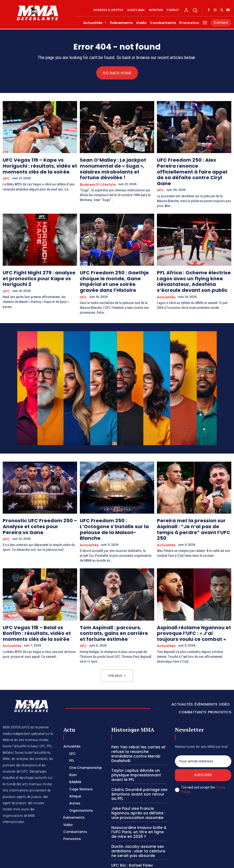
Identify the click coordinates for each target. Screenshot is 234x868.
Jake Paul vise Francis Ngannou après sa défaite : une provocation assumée (139, 769)
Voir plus (117, 640)
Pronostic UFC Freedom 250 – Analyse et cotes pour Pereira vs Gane (36, 503)
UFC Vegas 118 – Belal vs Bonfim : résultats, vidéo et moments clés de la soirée (39, 600)
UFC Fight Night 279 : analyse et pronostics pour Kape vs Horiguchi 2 (40, 263)
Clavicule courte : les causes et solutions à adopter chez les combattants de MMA (139, 841)
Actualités (166, 280)
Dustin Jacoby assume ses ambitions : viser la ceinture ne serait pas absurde (138, 805)
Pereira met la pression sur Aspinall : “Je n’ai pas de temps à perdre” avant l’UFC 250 (193, 503)
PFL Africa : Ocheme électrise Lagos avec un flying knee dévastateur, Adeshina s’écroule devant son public (193, 268)
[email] (203, 725)
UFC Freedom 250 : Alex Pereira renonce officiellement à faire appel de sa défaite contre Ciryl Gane (190, 167)
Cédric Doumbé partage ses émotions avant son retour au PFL (138, 751)
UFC (6, 175)
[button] (195, 10)
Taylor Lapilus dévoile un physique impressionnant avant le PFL (139, 733)
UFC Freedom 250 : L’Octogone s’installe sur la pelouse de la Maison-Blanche (111, 503)
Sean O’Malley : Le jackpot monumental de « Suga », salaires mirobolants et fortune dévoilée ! (114, 164)
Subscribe (203, 740)
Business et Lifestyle (97, 175)
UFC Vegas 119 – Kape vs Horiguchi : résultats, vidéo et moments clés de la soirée (39, 164)
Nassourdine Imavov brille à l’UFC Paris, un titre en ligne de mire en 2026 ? (138, 787)
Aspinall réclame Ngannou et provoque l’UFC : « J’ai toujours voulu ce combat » (188, 600)
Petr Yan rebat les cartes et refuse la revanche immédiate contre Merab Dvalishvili (138, 715)
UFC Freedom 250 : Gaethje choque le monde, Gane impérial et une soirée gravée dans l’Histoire (116, 265)
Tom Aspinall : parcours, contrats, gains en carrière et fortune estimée (115, 600)
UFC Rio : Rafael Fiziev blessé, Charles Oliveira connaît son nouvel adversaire (137, 823)
